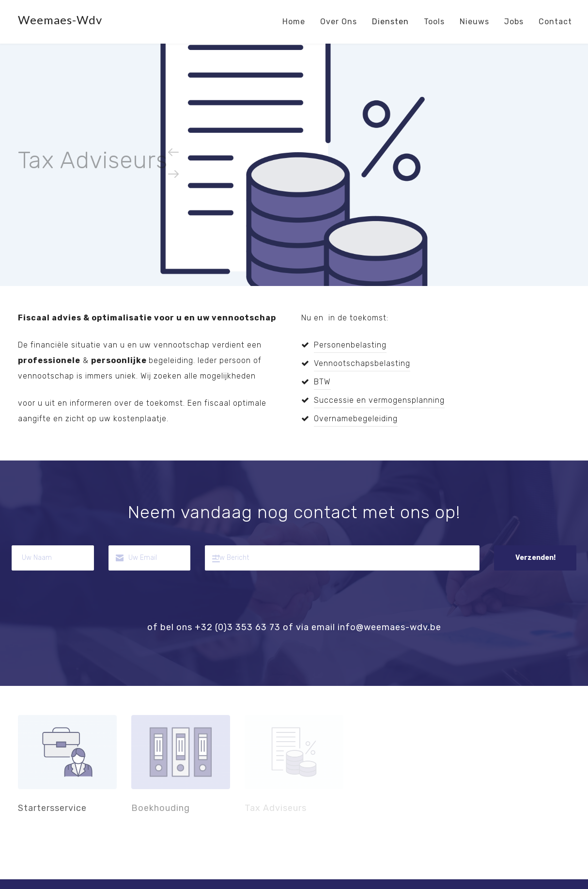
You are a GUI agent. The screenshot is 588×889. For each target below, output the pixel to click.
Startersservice (67, 752)
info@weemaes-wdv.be (389, 627)
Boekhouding (181, 752)
